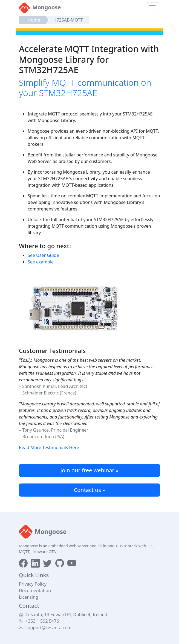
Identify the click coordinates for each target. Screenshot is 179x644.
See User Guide (43, 255)
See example (41, 262)
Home (34, 20)
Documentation (35, 590)
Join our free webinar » (89, 470)
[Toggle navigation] (152, 8)
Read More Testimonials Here (49, 447)
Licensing (29, 597)
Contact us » (90, 490)
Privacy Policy (33, 584)
